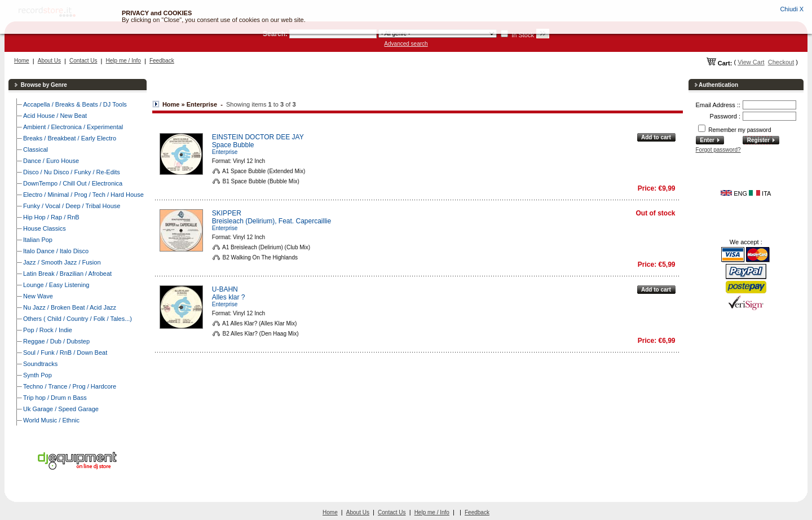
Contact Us (83, 61)
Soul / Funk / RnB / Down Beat (65, 352)
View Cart (751, 62)
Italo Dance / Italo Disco (56, 251)
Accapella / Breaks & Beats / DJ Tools (75, 104)
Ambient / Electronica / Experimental (73, 127)
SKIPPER (227, 213)
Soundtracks (40, 364)
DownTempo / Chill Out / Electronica (73, 183)
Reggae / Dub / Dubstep (56, 341)
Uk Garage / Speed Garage (61, 409)
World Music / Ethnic (51, 420)
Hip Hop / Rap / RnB (51, 217)
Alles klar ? (229, 297)
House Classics (45, 228)
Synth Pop (37, 375)
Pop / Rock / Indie (48, 330)
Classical (36, 149)
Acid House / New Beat (55, 116)
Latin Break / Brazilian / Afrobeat (67, 274)
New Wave (38, 296)
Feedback (162, 61)
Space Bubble (233, 145)
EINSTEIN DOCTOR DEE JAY (258, 137)
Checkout (781, 62)
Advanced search (406, 44)
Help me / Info (123, 61)
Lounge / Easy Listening (56, 285)
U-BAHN (225, 289)
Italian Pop (38, 240)
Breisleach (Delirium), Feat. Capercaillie (272, 221)
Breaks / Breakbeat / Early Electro (70, 138)
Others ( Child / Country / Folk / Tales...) (78, 319)
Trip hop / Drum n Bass (55, 398)
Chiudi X (792, 9)
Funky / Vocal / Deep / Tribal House (72, 206)
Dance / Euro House (51, 161)
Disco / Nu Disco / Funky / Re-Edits (72, 172)
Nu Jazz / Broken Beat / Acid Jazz (70, 307)
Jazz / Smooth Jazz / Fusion (62, 262)
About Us (49, 61)
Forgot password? (718, 150)
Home (22, 61)
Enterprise (225, 152)
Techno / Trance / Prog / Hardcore (70, 386)
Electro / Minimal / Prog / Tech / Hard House (83, 195)
